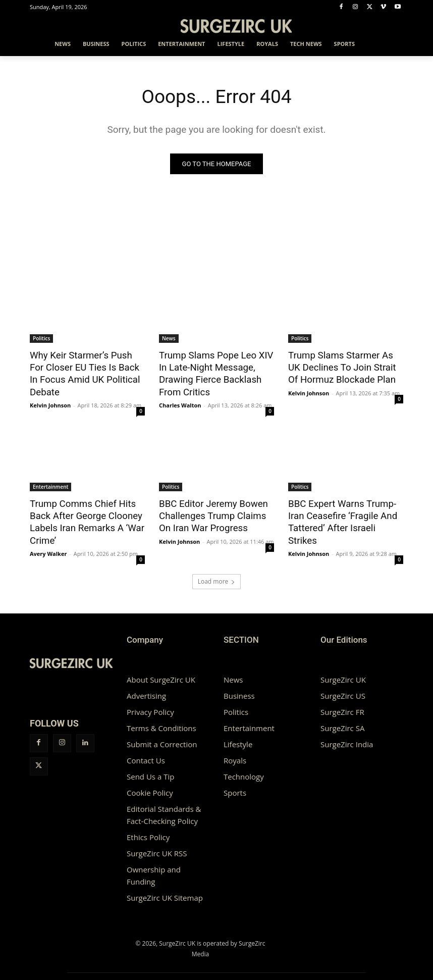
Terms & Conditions (161, 720)
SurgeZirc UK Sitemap (165, 890)
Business (239, 688)
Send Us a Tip (150, 768)
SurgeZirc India (347, 736)
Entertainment (50, 483)
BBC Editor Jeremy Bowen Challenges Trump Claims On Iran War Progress (214, 510)
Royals (235, 752)
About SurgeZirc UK (161, 672)
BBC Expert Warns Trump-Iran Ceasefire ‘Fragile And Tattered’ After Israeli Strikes (344, 510)
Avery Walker (48, 546)
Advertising (146, 688)
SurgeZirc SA (342, 720)
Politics (41, 339)
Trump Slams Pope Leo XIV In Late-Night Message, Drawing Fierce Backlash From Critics (215, 367)
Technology (244, 768)
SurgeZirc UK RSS (157, 845)
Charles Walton (180, 390)
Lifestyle (238, 736)
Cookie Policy (150, 785)
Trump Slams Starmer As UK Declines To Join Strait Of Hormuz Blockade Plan (342, 367)
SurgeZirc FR (342, 704)
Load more (217, 573)
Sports (235, 785)
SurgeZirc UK (343, 672)
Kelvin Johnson (50, 401)
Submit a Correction (162, 736)
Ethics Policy (148, 829)
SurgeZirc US (343, 688)
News (169, 339)
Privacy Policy (150, 704)
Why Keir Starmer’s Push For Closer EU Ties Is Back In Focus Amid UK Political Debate (84, 372)
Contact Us (146, 752)
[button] (391, 44)
